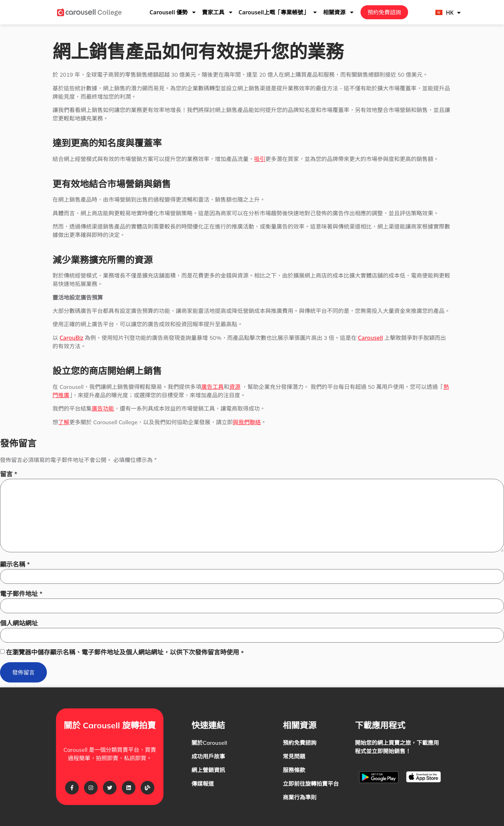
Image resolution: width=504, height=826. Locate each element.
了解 (64, 422)
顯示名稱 (15, 564)
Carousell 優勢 (173, 12)
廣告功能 (103, 408)
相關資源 (339, 12)
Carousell (370, 338)
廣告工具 (212, 387)
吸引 (260, 159)
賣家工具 (218, 12)
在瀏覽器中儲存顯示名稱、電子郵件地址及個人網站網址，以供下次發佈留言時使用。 (126, 652)
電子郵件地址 (21, 594)
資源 (235, 387)
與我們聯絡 (247, 422)
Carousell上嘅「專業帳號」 (278, 12)
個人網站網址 (19, 623)
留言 (9, 474)
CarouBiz (71, 338)
